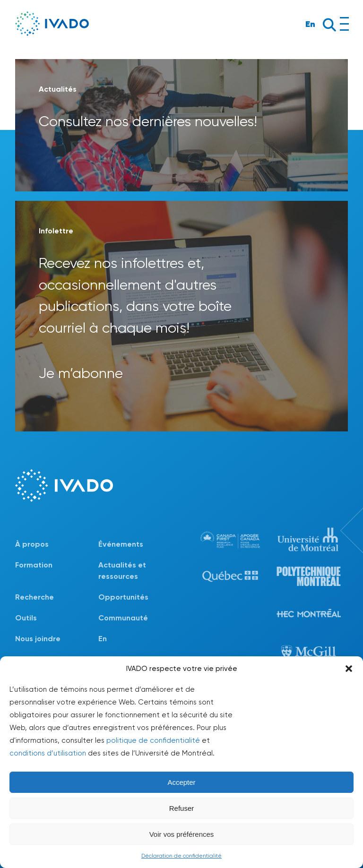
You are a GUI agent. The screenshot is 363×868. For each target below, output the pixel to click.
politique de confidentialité (153, 740)
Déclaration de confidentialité (181, 856)
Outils (26, 618)
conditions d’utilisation (48, 753)
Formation (34, 565)
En (310, 24)
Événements (121, 544)
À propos (32, 544)
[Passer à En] (140, 639)
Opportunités (123, 597)
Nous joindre (38, 639)
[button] (349, 669)
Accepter (181, 782)
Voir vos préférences (182, 834)
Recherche (35, 597)
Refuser (182, 808)
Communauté (123, 618)
